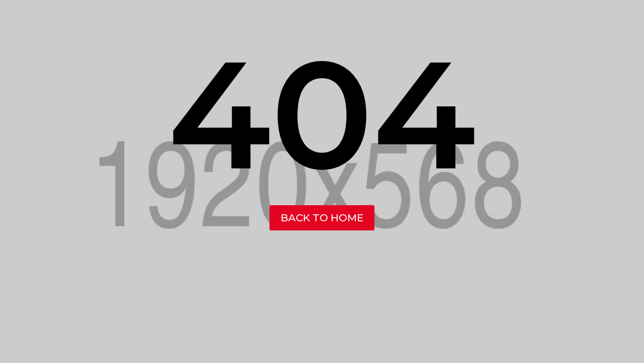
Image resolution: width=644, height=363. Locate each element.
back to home (322, 218)
